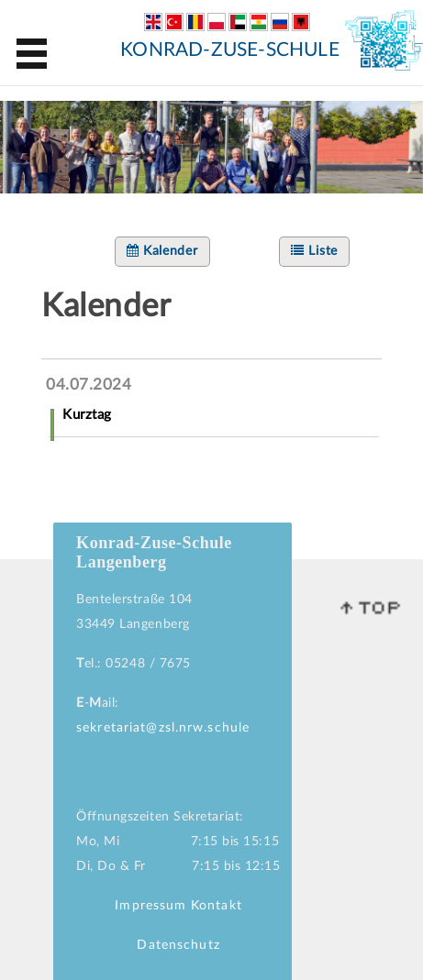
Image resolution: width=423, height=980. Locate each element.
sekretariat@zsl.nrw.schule (163, 728)
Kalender (162, 251)
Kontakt (217, 906)
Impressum (150, 906)
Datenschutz (178, 945)
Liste (314, 251)
